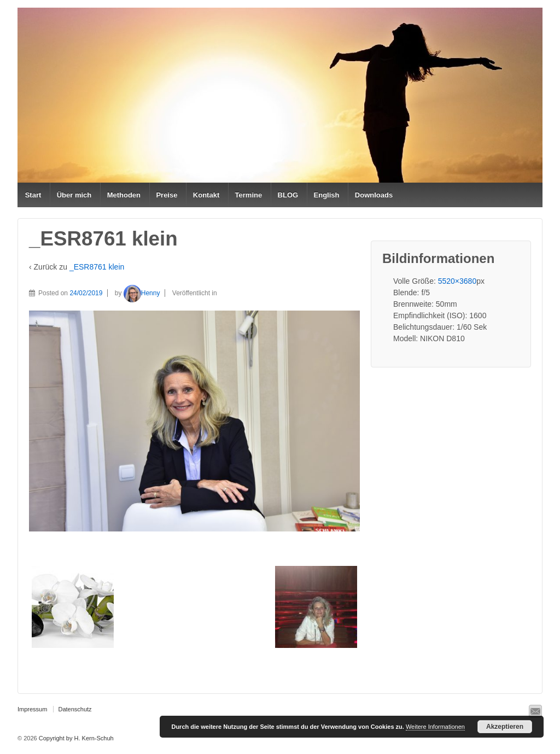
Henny (142, 293)
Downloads (374, 195)
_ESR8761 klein (97, 267)
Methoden (124, 195)
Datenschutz (75, 709)
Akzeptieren (505, 727)
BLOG (288, 195)
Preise (167, 195)
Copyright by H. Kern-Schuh (75, 738)
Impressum (32, 709)
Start (33, 195)
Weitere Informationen (435, 727)
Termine (249, 195)
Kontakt (206, 195)
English (327, 195)
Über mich (74, 195)
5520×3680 (457, 281)
